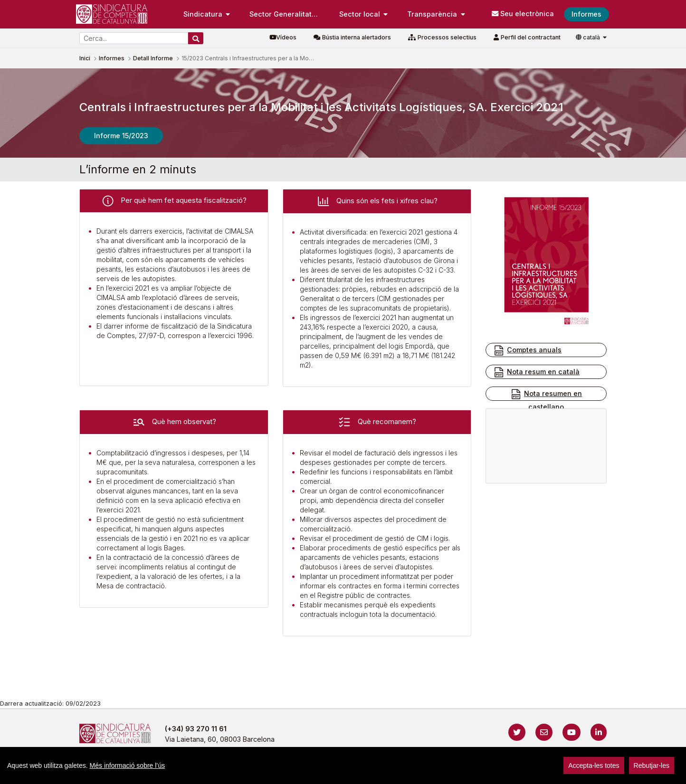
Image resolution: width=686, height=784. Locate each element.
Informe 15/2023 (121, 136)
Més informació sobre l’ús (128, 765)
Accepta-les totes (594, 765)
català (589, 37)
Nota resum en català (536, 372)
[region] (343, 765)
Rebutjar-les (652, 765)
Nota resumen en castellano (546, 400)
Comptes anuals (527, 350)
